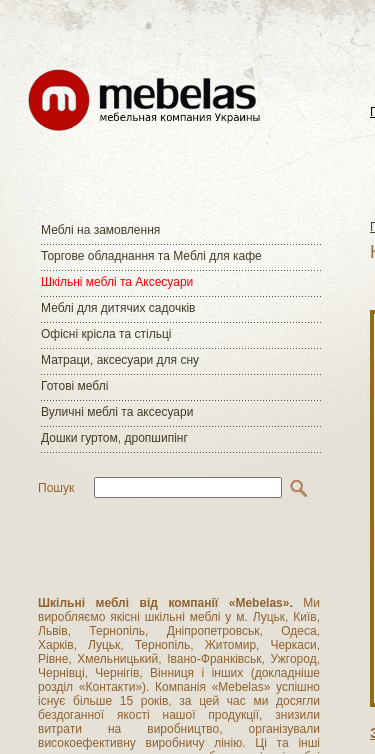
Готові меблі (74, 386)
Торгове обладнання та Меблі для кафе (151, 256)
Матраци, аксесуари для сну (120, 360)
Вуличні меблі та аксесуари (117, 412)
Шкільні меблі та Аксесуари (117, 282)
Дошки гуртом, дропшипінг (114, 438)
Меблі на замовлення (100, 230)
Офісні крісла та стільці (106, 334)
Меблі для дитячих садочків (118, 308)
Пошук (56, 488)
